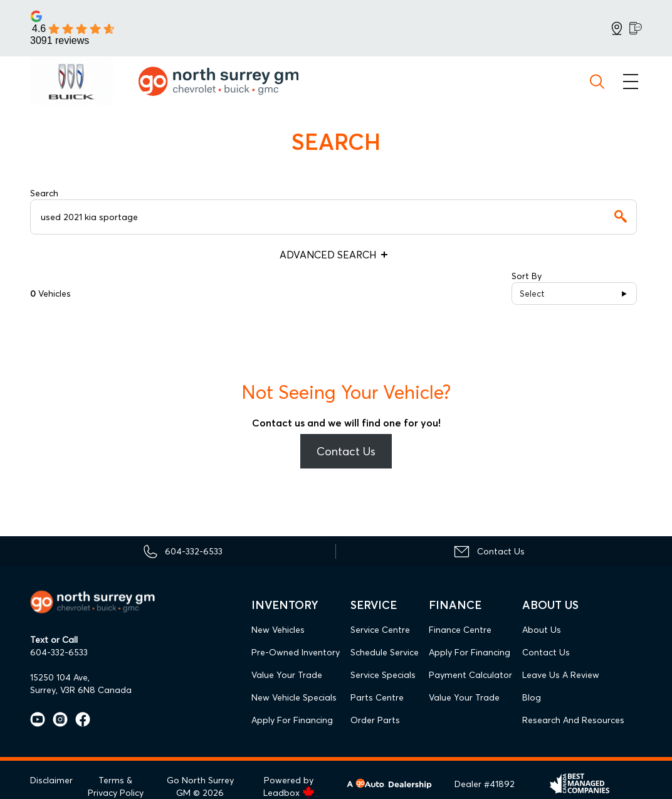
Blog (532, 697)
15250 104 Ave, (60, 677)
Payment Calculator (470, 675)
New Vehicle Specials (294, 697)
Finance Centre (460, 630)
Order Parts (375, 720)
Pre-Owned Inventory (296, 652)
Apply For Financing (292, 720)
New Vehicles (278, 630)
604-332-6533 (59, 652)
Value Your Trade (287, 675)
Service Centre (380, 630)
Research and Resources (573, 720)
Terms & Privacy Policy (116, 786)
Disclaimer (51, 780)
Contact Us (346, 451)
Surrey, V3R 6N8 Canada (81, 690)
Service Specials (383, 675)
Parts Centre (377, 697)
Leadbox (289, 793)
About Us (542, 630)
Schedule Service (385, 652)
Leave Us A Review (561, 675)
